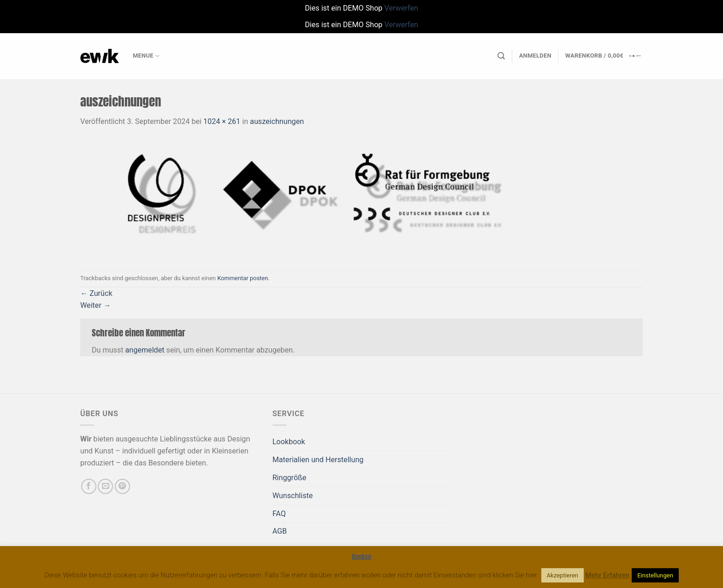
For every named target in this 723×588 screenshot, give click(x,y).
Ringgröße (290, 478)
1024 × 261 (222, 121)
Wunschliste (293, 496)
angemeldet (145, 350)
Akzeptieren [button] (563, 575)
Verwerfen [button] (401, 8)
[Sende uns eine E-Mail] (105, 486)
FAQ (279, 514)
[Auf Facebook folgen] (89, 486)
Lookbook (289, 442)
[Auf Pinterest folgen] (122, 486)
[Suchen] (501, 56)
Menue (146, 56)
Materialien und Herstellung (318, 460)
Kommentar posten (243, 278)
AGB (280, 531)
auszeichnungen (277, 121)
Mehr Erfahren (608, 575)
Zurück (96, 293)
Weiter (95, 305)
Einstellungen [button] (655, 575)
